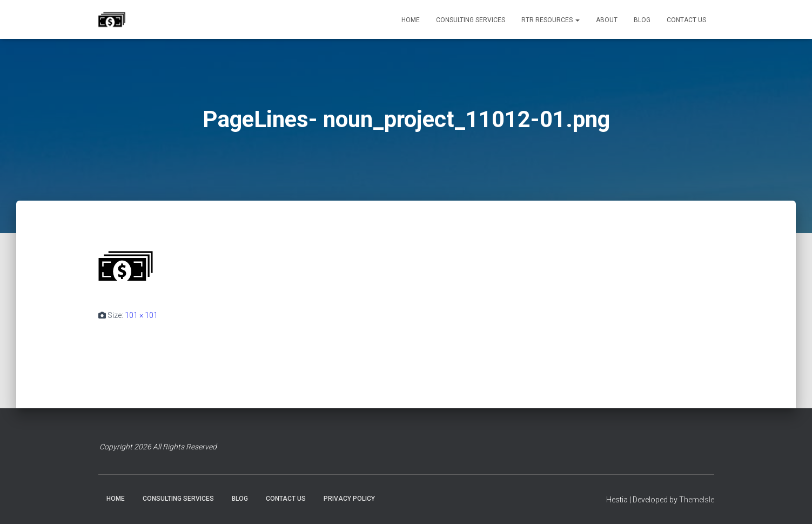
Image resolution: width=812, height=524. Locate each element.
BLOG (642, 20)
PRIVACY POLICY (349, 499)
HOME (411, 20)
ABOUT (607, 20)
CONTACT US (686, 20)
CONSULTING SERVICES (471, 20)
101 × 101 (141, 315)
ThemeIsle (697, 500)
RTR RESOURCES (551, 20)
